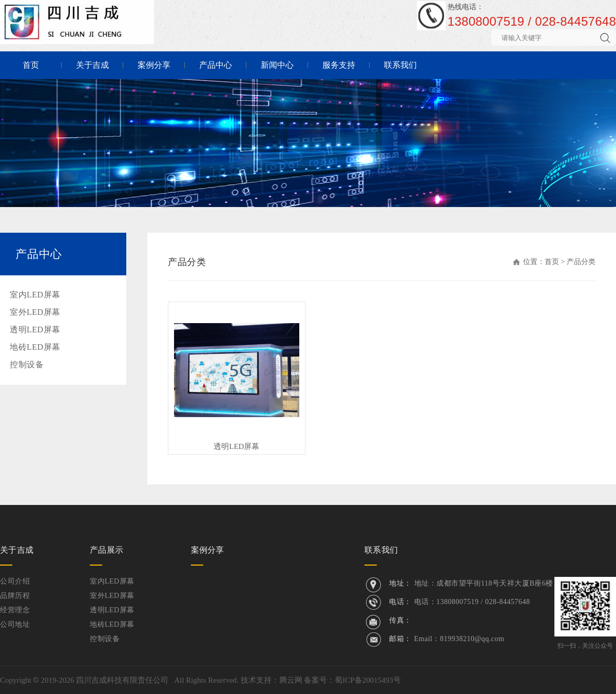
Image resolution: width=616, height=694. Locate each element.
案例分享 (154, 65)
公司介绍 (15, 581)
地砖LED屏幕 (35, 347)
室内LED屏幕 (35, 295)
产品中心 (216, 65)
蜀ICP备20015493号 (368, 680)
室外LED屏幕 (35, 312)
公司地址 (15, 624)
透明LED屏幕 (35, 330)
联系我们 (400, 65)
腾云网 (291, 680)
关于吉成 (92, 65)
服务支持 (339, 65)
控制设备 (27, 364)
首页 (31, 65)
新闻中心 (277, 65)
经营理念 (15, 610)
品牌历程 (15, 596)
